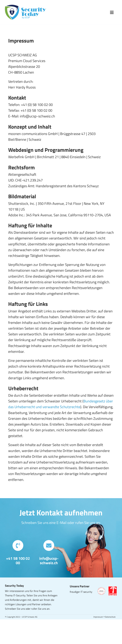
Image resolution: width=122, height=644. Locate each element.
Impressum (98, 617)
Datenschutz (110, 617)
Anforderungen (18, 600)
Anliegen (53, 595)
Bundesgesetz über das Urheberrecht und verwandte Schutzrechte (61, 404)
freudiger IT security (81, 592)
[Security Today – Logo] (25, 7)
